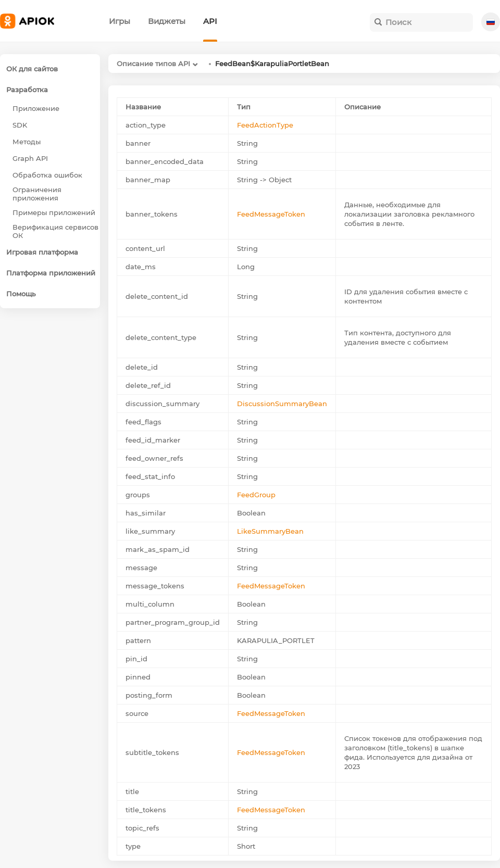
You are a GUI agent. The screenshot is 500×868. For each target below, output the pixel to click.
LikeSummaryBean (270, 531)
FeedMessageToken (271, 214)
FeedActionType (265, 125)
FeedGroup (256, 495)
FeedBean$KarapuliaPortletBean (272, 64)
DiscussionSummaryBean (282, 404)
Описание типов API (153, 64)
